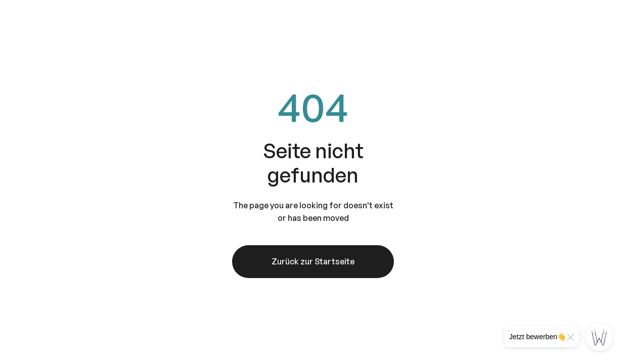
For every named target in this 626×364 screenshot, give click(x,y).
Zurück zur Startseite (313, 261)
